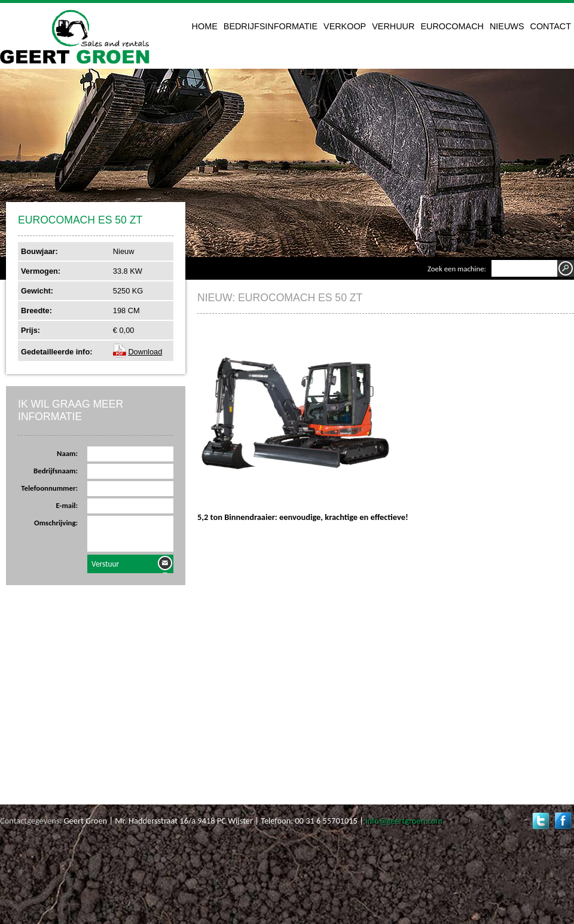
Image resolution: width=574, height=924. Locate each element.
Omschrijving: (56, 523)
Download (145, 352)
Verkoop (345, 26)
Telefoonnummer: (49, 488)
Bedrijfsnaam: (56, 471)
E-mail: (67, 505)
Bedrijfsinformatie (271, 26)
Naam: (67, 453)
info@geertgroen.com (404, 821)
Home (205, 26)
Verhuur (393, 26)
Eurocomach (452, 26)
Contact (551, 26)
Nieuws (507, 26)
